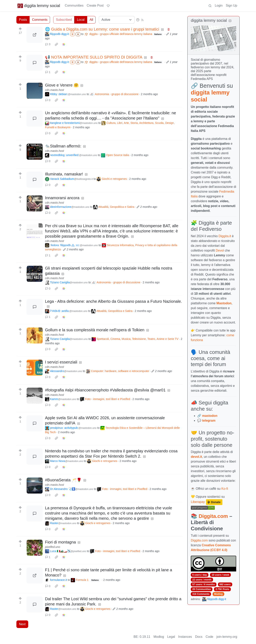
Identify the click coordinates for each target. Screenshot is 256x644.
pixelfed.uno (53, 547)
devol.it (196, 457)
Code (209, 637)
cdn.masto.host (54, 90)
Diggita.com (213, 516)
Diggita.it (225, 236)
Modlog (218, 594)
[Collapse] (230, 21)
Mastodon (224, 303)
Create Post (95, 5)
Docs (199, 637)
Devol (220, 250)
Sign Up (231, 5)
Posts (23, 20)
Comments (40, 20)
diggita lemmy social (39, 6)
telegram (209, 421)
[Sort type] (117, 20)
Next (22, 624)
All (91, 20)
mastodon (210, 416)
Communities (74, 5)
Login (219, 5)
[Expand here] (35, 91)
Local (81, 20)
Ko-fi (225, 489)
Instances (185, 637)
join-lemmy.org (227, 637)
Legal (171, 637)
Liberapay (198, 502)
